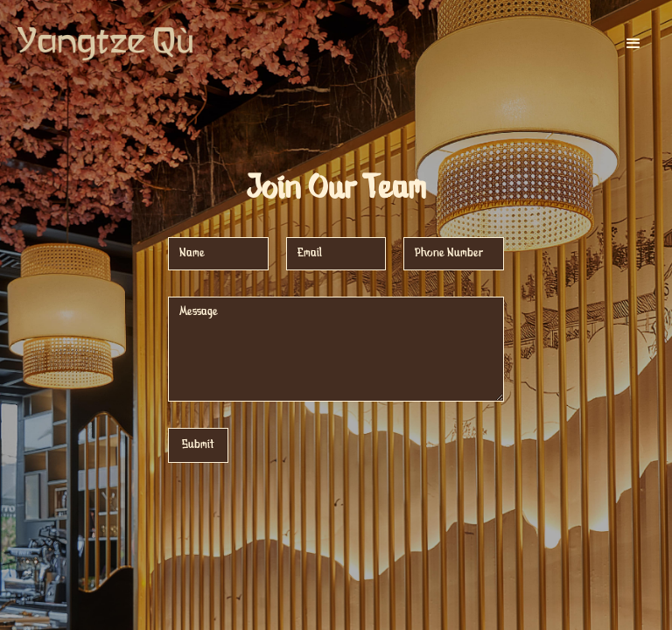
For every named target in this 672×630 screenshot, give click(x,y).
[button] (633, 44)
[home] (105, 44)
